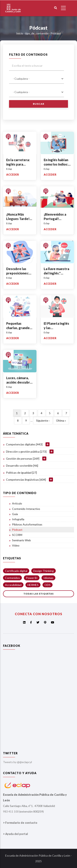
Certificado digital (16, 571)
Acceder (13, 175)
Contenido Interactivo (26, 509)
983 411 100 (11, 811)
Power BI (32, 578)
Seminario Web (21, 540)
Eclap (9, 169)
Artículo (17, 503)
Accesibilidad (13, 585)
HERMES (33, 585)
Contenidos (12, 578)
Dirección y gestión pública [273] (26, 452)
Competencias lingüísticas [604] (26, 480)
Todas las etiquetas (39, 594)
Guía (15, 514)
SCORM (17, 535)
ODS (48, 585)
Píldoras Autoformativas (27, 524)
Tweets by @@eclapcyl (17, 762)
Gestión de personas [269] (23, 459)
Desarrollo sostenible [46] (22, 466)
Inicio (20, 33)
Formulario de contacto (21, 823)
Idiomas (48, 578)
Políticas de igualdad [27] (21, 473)
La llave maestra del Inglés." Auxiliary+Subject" (58, 273)
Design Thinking (44, 571)
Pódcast (17, 530)
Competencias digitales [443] (24, 444)
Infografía (18, 519)
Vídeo (16, 545)
